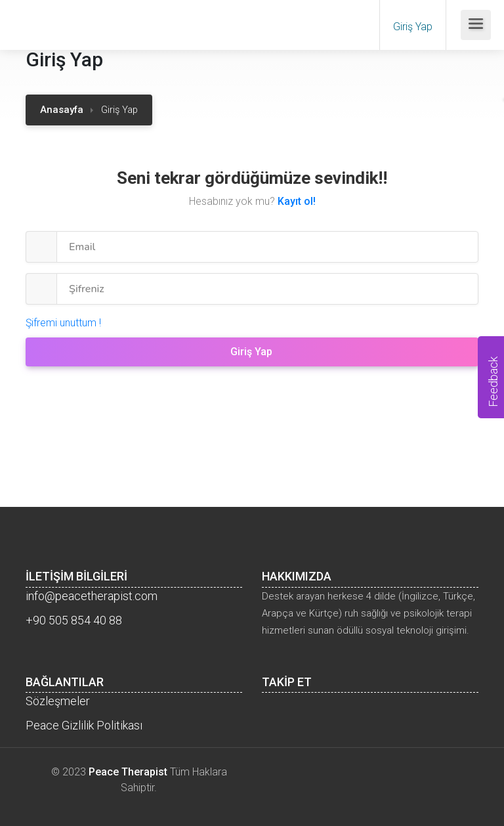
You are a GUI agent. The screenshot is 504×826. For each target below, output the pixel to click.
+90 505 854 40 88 (74, 620)
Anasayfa (62, 110)
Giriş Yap (413, 27)
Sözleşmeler (58, 701)
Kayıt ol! (297, 201)
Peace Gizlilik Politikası (84, 725)
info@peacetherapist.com (92, 596)
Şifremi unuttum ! (63, 323)
